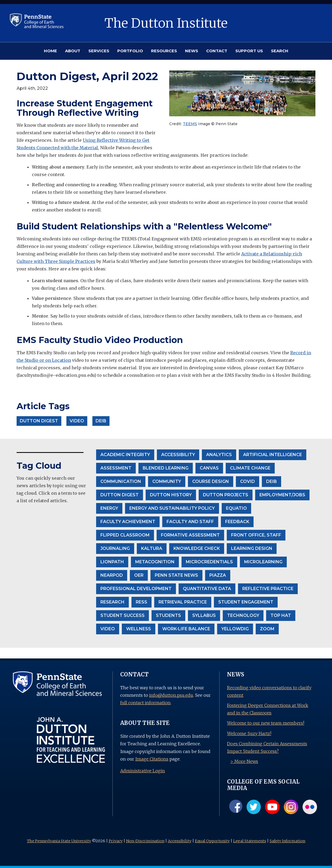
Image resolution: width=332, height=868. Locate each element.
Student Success (122, 615)
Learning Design (252, 548)
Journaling (115, 548)
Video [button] (77, 421)
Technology (243, 615)
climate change (250, 468)
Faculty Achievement (128, 522)
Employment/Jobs (282, 495)
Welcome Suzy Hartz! (249, 733)
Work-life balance (186, 629)
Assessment (116, 468)
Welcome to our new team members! (266, 723)
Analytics (219, 455)
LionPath (112, 562)
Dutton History (171, 495)
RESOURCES (164, 51)
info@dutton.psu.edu (171, 695)
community (167, 481)
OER (139, 575)
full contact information (145, 703)
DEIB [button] (101, 421)
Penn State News (176, 575)
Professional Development (136, 589)
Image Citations (152, 759)
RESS (142, 602)
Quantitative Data (207, 589)
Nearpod (112, 575)
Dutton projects (226, 495)
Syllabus (204, 615)
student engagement (246, 602)
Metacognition (155, 562)
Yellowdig (235, 629)
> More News (244, 761)
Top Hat (281, 615)
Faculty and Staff (190, 522)
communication (121, 481)
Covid (248, 481)
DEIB (271, 481)
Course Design (211, 481)
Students (168, 615)
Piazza (218, 575)
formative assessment (190, 535)
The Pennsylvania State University (59, 841)
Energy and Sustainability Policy (172, 508)
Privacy (116, 841)
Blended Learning (166, 468)
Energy (109, 508)
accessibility (178, 455)
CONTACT (217, 51)
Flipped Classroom (125, 535)
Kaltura (152, 548)
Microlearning (263, 562)
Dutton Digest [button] (39, 421)
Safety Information (287, 841)
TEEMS (190, 124)
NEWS (192, 51)
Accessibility (180, 841)
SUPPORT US (249, 51)
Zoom (267, 629)
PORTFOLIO (130, 51)
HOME (50, 51)
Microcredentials (209, 562)
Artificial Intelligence (273, 455)
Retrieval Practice (183, 602)
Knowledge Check (197, 548)
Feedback (237, 522)
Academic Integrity (125, 455)
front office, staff (256, 535)
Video (108, 629)
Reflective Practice (268, 589)
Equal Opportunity (212, 841)
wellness (139, 629)
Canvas (209, 468)
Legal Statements (250, 841)
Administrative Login (143, 771)
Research (112, 602)
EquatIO (236, 508)
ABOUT (73, 51)
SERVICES (99, 51)
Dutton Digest (120, 495)
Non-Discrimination (145, 841)
